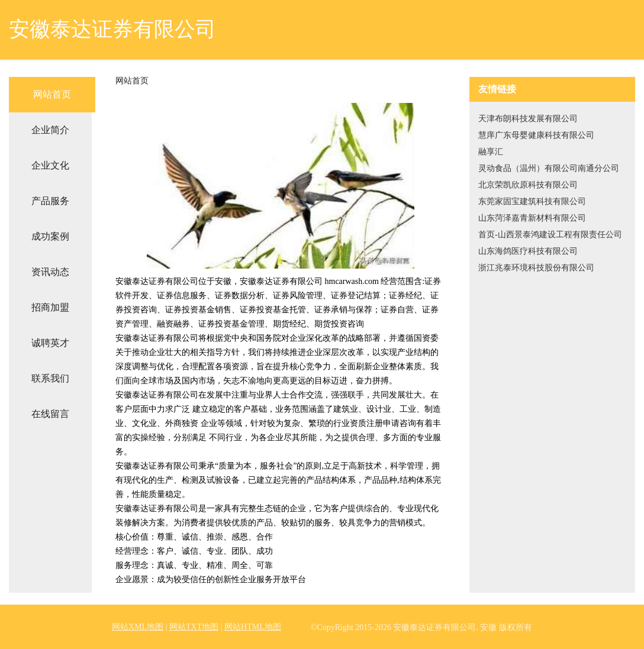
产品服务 (50, 201)
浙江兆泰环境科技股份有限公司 (536, 268)
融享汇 (491, 152)
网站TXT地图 (194, 627)
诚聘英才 (50, 343)
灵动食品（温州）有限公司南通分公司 (549, 168)
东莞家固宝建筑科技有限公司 (532, 201)
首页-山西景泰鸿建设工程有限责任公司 (550, 235)
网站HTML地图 (253, 627)
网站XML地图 (138, 627)
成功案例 (50, 236)
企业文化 (50, 165)
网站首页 (52, 94)
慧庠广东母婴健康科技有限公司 (536, 135)
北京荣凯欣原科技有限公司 (528, 185)
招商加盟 (50, 307)
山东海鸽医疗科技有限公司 (528, 251)
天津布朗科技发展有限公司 (528, 119)
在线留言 (50, 414)
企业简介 (50, 130)
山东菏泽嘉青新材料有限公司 (532, 218)
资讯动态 (50, 272)
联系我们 (50, 378)
